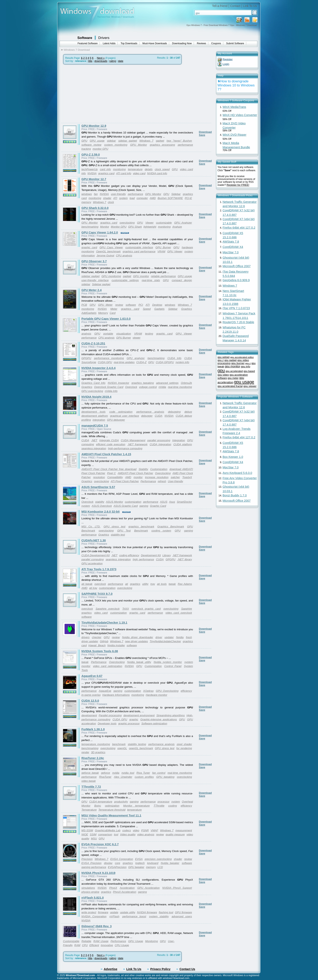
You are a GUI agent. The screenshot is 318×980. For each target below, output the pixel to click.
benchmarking (90, 227)
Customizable (71, 941)
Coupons (216, 43)
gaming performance (94, 867)
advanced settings (167, 383)
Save (202, 135)
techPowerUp (90, 169)
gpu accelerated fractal (230, 386)
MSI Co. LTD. (91, 527)
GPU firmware (184, 912)
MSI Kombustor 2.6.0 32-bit (101, 512)
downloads (101, 61)
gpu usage (244, 382)
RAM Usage (101, 941)
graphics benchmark (141, 527)
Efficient (94, 945)
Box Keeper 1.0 (233, 457)
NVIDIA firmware (147, 912)
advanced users (182, 916)
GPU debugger (116, 420)
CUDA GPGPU (165, 362)
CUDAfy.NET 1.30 (94, 540)
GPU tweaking (165, 777)
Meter (114, 309)
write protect (89, 912)
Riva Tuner (143, 773)
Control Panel (173, 666)
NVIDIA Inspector (118, 383)
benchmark (119, 744)
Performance (148, 481)
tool (116, 834)
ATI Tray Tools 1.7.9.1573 (99, 569)
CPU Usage (122, 945)
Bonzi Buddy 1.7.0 (235, 495)
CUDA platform (183, 444)
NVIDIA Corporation (94, 916)
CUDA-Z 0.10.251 (93, 343)
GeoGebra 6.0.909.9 (236, 280)
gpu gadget (230, 360)
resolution (99, 477)
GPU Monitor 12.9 (94, 126)
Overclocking (163, 473)
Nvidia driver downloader (138, 637)
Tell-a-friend (220, 6)
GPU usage (97, 141)
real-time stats (151, 280)
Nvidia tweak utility (139, 662)
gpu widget (224, 357)
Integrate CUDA (109, 440)
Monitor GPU (119, 227)
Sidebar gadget (101, 284)
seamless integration (94, 448)
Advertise (111, 969)
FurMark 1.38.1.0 (93, 729)
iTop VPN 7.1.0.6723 (236, 308)
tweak (172, 584)
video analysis (146, 834)
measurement (184, 830)
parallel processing (159, 440)
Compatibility (115, 477)
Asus (172, 502)
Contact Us (187, 969)
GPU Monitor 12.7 (94, 179)
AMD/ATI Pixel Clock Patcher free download (109, 469)
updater (169, 637)
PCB (84, 305)
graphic (134, 719)
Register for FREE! (238, 185)
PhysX (113, 888)
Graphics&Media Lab (108, 830)
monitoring (119, 169)
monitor (138, 477)
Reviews (201, 43)
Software (85, 38)
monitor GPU (100, 149)
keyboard (153, 863)
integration (99, 420)
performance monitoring (109, 358)
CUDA (188, 358)
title (90, 61)
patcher (175, 477)
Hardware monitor (156, 695)
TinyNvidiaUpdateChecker (165, 641)
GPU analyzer (136, 358)
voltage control (148, 387)
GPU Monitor (139, 145)
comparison (105, 834)
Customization (159, 469)
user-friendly (118, 194)
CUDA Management (133, 440)
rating (113, 61)
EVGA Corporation (122, 859)
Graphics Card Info (93, 383)
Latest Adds (109, 43)
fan (96, 194)
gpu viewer (250, 386)
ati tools (162, 584)
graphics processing (162, 145)
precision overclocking (158, 859)
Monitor (105, 227)
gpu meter (233, 378)
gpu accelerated (234, 371)
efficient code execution (111, 444)
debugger (147, 416)
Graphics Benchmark (171, 527)
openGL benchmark (141, 748)
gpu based (249, 371)
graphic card (89, 247)
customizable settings (125, 280)
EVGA (139, 859)
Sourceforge (89, 362)
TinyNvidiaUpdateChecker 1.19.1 (104, 623)
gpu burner (238, 363)
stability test (118, 535)
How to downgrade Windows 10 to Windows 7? (236, 85)
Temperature (89, 810)
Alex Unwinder (123, 777)
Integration (179, 440)
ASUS (164, 502)
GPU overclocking (92, 391)
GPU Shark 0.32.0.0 (95, 208)
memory (86, 202)
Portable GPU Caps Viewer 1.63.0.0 (106, 319)
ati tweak (87, 584)
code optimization (121, 412)
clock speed (162, 169)
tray (153, 584)
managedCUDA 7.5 (95, 426)
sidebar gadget (128, 141)
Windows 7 (146, 141)
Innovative (107, 945)
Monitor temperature (137, 806)
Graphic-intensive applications (159, 719)
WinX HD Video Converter (240, 115)
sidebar (111, 141)
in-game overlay (91, 695)
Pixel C (111, 473)
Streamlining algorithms (171, 715)
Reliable (86, 941)
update (114, 912)
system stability (159, 916)
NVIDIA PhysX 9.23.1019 (98, 873)
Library (167, 555)
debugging (174, 412)
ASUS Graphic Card (126, 506)
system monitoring (116, 145)
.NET (94, 440)
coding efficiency (129, 555)
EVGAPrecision (117, 867)
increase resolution (157, 477)
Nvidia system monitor (168, 662)
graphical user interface (124, 416)
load (132, 198)
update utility (128, 912)
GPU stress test (114, 527)
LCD (160, 867)
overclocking (127, 223)
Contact (235, 6)
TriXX (126, 609)
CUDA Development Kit (96, 555)
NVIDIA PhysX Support (177, 888)
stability (100, 502)
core (117, 863)
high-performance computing (125, 448)
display (108, 863)
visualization (124, 334)
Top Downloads (129, 43)
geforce (105, 773)
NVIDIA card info (157, 173)
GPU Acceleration (148, 888)
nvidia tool (128, 773)
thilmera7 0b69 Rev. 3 (97, 926)
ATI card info (124, 173)
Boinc (98, 806)
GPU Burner (163, 247)
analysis (86, 334)
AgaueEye (105, 691)
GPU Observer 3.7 (94, 261)
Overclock (131, 387)
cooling (173, 806)
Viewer (150, 223)
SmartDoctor (184, 502)
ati (127, 584)
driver (159, 637)
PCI (141, 305)
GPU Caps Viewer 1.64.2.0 (100, 232)
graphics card (106, 173)
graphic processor (129, 723)
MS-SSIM (87, 830)
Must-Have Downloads (155, 43)
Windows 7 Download (77, 50)
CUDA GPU (105, 362)
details (149, 169)
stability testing (137, 744)
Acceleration (127, 888)
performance (136, 194)
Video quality (128, 834)
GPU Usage (136, 941)
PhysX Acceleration (125, 892)
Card (112, 313)
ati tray (93, 588)
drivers (86, 637)
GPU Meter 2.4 (92, 290)
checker (97, 637)
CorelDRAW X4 (233, 247)
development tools (94, 412)
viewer (137, 338)
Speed (147, 309)
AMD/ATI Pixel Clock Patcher (135, 473)
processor (164, 802)
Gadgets (159, 309)
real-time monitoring (180, 387)
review (119, 305)
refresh (162, 481)
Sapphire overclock (107, 609)
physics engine (90, 892)
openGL (122, 748)
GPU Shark (135, 227)
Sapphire (186, 609)
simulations (88, 888)
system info (182, 362)
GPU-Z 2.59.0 (91, 155)
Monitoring (151, 941)
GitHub (104, 641)
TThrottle (159, 806)
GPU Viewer (175, 251)
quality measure (175, 834)
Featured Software (88, 43)
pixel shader (184, 744)
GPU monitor (141, 276)
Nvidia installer (116, 645)
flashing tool (166, 912)
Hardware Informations (116, 695)
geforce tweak (90, 773)
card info (105, 169)
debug (188, 412)
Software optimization (154, 723)
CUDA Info (174, 358)
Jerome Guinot (105, 255)
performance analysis (150, 412)
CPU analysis (124, 255)
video (136, 830)
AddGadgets (89, 313)
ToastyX (187, 477)
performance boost (134, 916)
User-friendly (175, 481)
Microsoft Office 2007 (237, 266)
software (131, 305)
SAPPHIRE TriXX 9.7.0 (97, 594)
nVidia (162, 387)
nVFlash (114, 916)
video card (139, 173)
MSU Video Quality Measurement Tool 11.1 (111, 815)
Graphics (186, 309)
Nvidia (180, 637)
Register (228, 59)
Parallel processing (110, 715)
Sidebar (176, 194)
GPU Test (124, 531)
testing (149, 334)
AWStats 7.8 (231, 242)
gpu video (223, 375)
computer (142, 198)
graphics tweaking (143, 383)
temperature (135, 169)
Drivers (104, 38)
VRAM (161, 251)
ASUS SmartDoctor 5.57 (98, 487)
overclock (100, 584)
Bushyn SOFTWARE (170, 198)
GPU (84, 141)
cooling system (161, 531)
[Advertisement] (95, 94)
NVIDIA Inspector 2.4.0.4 (99, 368)
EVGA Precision (92, 863)
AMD (153, 198)
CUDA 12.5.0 (90, 701)
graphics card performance (139, 251)
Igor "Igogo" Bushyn (179, 141)
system (123, 198)
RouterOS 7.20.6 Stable (238, 322)
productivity (121, 802)
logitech (140, 863)
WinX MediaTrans (234, 107)
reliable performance (163, 276)
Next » (101, 58)
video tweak (89, 781)
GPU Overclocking (167, 691)
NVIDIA (92, 173)
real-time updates (124, 362)
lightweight (150, 227)
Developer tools (107, 723)
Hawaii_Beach (97, 645)
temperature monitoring (96, 744)
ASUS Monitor (114, 502)
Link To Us (250, 6)
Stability (143, 469)
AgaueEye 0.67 (92, 676)
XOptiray (148, 691)
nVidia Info (111, 391)
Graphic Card (158, 506)
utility (145, 584)
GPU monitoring (111, 276)
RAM (77, 945)
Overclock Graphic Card (109, 387)
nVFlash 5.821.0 (93, 898)
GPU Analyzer (183, 223)
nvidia (116, 773)
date (121, 61)
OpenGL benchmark (108, 251)
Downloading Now (182, 43)
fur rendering (184, 748)
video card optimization (107, 666)
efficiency (186, 691)
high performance (143, 559)
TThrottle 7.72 (91, 787)
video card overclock (179, 613)
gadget (160, 141)
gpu (221, 371)
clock (111, 202)
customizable (164, 223)
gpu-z (248, 363)
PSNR (145, 830)
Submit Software (235, 43)
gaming (144, 506)
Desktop (157, 305)
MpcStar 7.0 (231, 252)
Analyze (177, 227)
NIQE (85, 834)
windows (87, 194)
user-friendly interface (95, 280)
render (85, 752)
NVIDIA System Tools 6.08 (100, 651)
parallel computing (93, 559)
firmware (103, 912)
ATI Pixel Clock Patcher (125, 481)
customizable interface (139, 247)
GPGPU (86, 358)
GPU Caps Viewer (111, 247)
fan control (159, 773)
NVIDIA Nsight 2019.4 (97, 397)
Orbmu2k (186, 383)
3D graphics (98, 752)
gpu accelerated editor (242, 357)
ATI (115, 198)
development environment (139, 715)
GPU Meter (105, 305)
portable (108, 334)
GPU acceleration (92, 563)
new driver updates (136, 641)
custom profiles (144, 777)
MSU (94, 839)
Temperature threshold (112, 810)
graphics (135, 584)
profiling (86, 420)
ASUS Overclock (102, 506)
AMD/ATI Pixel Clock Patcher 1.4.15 (106, 454)
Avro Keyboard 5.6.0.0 (237, 473)
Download (205, 132)
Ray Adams (185, 584)
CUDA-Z (141, 362)
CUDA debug (184, 416)
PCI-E (188, 198)
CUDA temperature (101, 802)
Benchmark (141, 531)
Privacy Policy (160, 969)
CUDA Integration (160, 444)
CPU (85, 945)
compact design (182, 280)
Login (226, 64)
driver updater (90, 641)
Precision (87, 859)
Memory (103, 313)
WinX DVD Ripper (235, 135)
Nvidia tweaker (170, 863)
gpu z (221, 360)
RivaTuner (105, 777)
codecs (127, 830)
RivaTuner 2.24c (93, 758)
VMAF (154, 830)
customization (133, 502)
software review (91, 145)
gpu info (245, 366)
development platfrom (95, 416)
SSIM (93, 834)
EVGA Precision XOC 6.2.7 (100, 844)
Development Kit (151, 555)
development (89, 715)
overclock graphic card (146, 609)
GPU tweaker (136, 867)
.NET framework (138, 444)
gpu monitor (232, 366)
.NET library (185, 559)
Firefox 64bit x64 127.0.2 (239, 228)
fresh (189, 637)
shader (107, 198)
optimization (112, 806)
